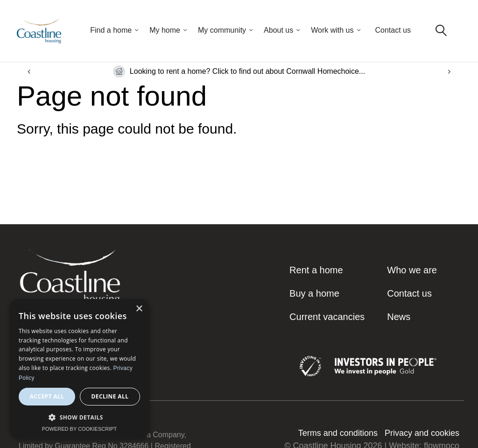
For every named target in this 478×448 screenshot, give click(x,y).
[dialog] (79, 369)
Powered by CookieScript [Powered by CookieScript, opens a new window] (80, 429)
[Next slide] (449, 72)
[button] (79, 417)
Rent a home (316, 270)
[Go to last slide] (29, 72)
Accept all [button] (47, 396)
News (399, 317)
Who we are (412, 270)
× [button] (139, 309)
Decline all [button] (110, 396)
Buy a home (314, 293)
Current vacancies (327, 317)
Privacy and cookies (422, 433)
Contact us (393, 30)
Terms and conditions (338, 433)
